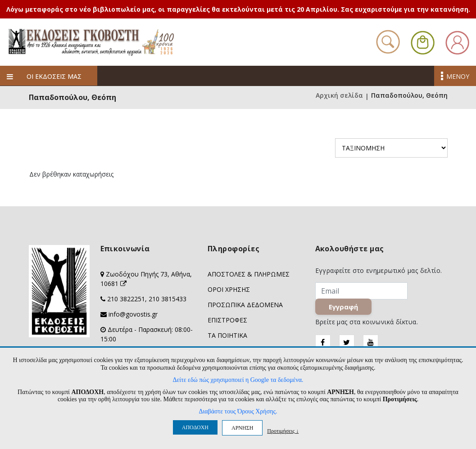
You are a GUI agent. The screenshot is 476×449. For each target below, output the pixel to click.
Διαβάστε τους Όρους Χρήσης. (238, 411)
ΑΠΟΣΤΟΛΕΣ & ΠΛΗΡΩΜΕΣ (249, 274)
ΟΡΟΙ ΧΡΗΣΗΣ (229, 289)
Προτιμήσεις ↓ (283, 431)
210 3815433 (168, 299)
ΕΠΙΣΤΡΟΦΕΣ (227, 320)
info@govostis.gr (133, 314)
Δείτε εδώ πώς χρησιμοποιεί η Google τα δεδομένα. (238, 380)
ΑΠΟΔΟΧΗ (195, 427)
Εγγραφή (343, 307)
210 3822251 (126, 299)
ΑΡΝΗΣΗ (242, 428)
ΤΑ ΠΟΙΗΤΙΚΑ (227, 335)
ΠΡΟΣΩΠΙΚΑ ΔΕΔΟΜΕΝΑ (245, 305)
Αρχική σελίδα (339, 96)
